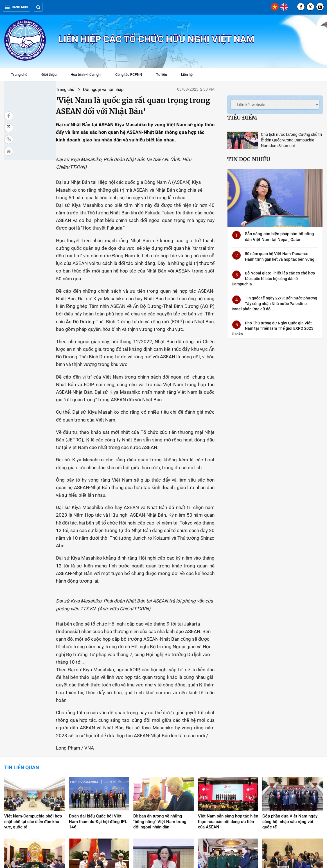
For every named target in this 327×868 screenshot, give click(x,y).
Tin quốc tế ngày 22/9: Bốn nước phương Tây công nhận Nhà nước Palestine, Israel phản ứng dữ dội (274, 304)
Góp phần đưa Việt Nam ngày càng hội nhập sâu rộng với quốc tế (290, 738)
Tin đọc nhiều (249, 159)
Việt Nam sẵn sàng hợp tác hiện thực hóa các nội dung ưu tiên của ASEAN (228, 738)
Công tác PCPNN (129, 75)
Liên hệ (187, 75)
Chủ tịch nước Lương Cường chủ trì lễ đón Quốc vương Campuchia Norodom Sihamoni (291, 140)
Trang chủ (19, 75)
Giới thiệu (49, 75)
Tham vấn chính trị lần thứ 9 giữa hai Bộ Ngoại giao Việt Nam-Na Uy (30, 800)
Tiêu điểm (242, 118)
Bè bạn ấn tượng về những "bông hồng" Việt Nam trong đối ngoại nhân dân (160, 738)
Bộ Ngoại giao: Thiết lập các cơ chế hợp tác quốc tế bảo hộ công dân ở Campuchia (273, 279)
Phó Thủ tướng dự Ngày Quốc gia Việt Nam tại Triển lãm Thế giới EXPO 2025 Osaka (272, 328)
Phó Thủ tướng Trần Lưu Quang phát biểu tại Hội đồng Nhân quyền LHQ (292, 800)
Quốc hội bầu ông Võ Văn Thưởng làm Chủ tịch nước (94, 797)
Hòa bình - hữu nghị (86, 75)
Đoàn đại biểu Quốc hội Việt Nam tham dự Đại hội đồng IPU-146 (99, 738)
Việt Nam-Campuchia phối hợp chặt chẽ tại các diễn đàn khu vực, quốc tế (33, 738)
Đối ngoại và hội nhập (64, 90)
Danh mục (16, 7)
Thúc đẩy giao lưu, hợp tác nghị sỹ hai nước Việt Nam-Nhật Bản (163, 797)
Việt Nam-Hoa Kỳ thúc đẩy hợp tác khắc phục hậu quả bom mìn (228, 797)
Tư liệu (164, 75)
